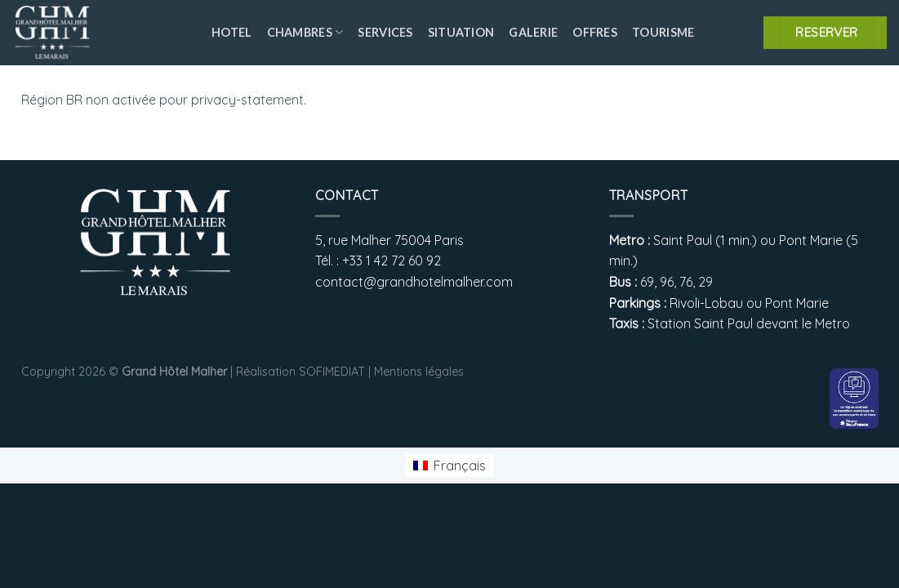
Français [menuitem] (460, 465)
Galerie (533, 32)
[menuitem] (449, 466)
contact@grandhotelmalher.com (414, 282)
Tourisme (663, 32)
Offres (595, 32)
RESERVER (827, 32)
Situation (461, 32)
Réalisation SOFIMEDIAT (300, 372)
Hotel (231, 32)
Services (385, 32)
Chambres (305, 32)
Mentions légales (419, 372)
